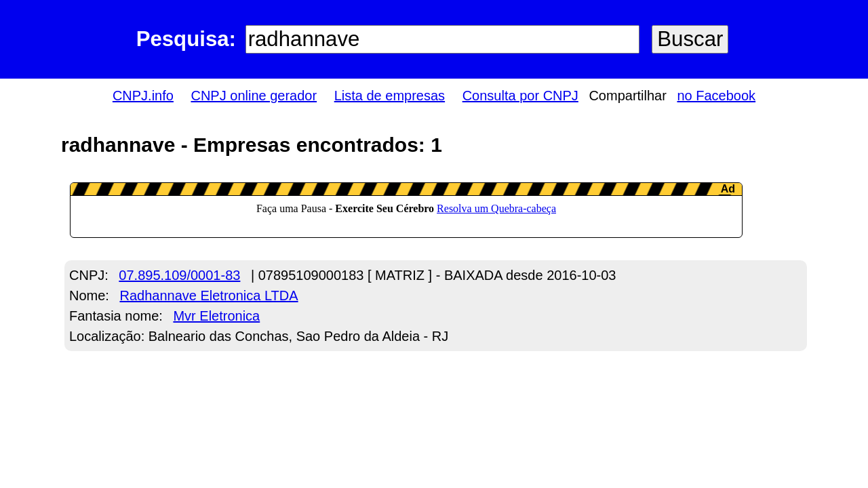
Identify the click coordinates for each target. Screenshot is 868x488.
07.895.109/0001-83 (179, 275)
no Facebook (716, 96)
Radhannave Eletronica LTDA (209, 296)
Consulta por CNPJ (520, 96)
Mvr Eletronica (216, 316)
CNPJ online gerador (254, 96)
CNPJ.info (143, 96)
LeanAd (406, 210)
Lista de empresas (390, 96)
